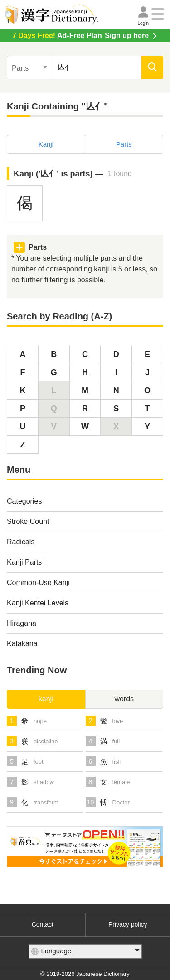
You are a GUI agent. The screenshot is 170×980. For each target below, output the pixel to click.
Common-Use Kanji (38, 583)
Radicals (21, 542)
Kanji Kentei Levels (38, 603)
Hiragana (22, 623)
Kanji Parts (24, 562)
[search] (152, 67)
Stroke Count (28, 521)
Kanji (46, 144)
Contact (43, 924)
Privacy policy (128, 924)
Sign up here (80, 36)
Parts (124, 144)
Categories (24, 501)
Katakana (22, 644)
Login (143, 23)
